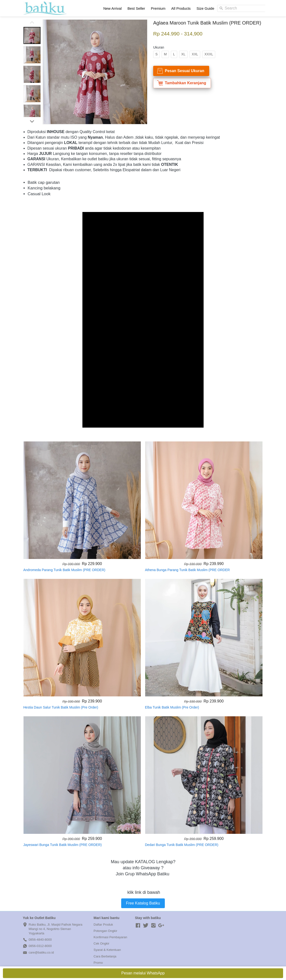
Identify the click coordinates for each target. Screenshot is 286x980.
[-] (138, 926)
